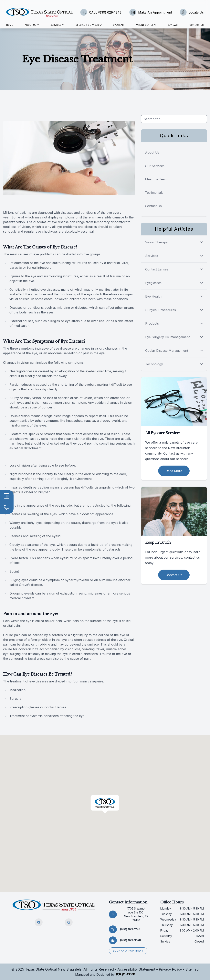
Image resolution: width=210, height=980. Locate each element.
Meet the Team (156, 179)
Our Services (155, 166)
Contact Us (197, 25)
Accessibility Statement (136, 969)
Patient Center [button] (146, 25)
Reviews (173, 25)
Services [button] (57, 25)
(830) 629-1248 (130, 929)
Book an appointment (128, 951)
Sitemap (192, 969)
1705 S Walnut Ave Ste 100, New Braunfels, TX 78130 (136, 914)
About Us (152, 153)
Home (10, 25)
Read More (174, 471)
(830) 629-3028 (130, 940)
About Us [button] (32, 25)
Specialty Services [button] (88, 25)
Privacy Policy (170, 969)
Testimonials (154, 193)
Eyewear (118, 25)
